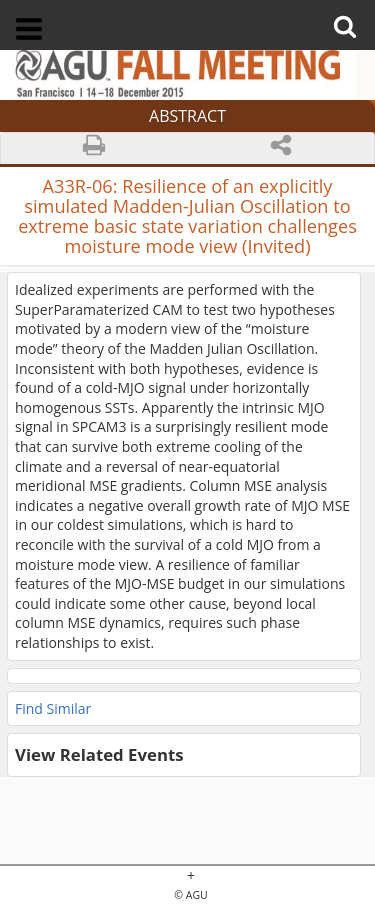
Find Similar (53, 708)
